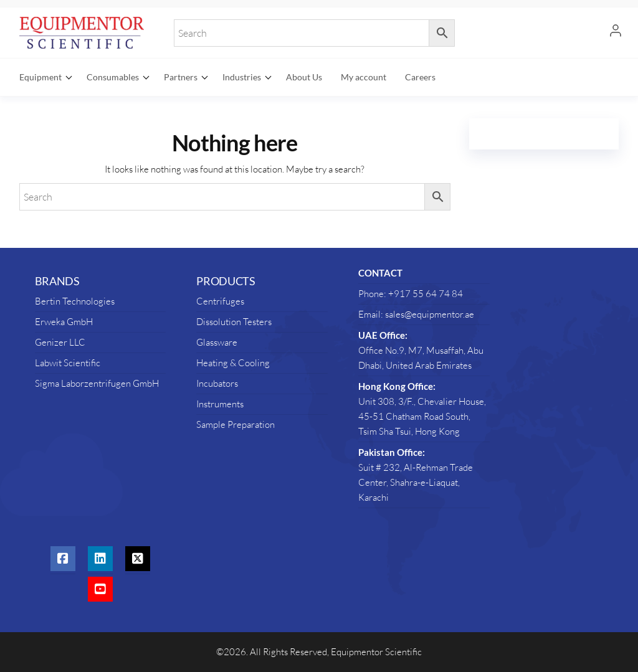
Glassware (217, 342)
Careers (420, 77)
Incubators (217, 383)
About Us (304, 77)
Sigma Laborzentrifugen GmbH (97, 383)
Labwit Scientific (68, 363)
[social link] (63, 559)
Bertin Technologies (75, 301)
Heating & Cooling (233, 363)
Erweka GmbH (64, 322)
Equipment (40, 77)
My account (364, 77)
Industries (242, 77)
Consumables (113, 77)
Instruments (220, 404)
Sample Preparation (236, 424)
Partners (181, 77)
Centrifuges (220, 301)
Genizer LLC (60, 342)
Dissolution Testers (234, 322)
